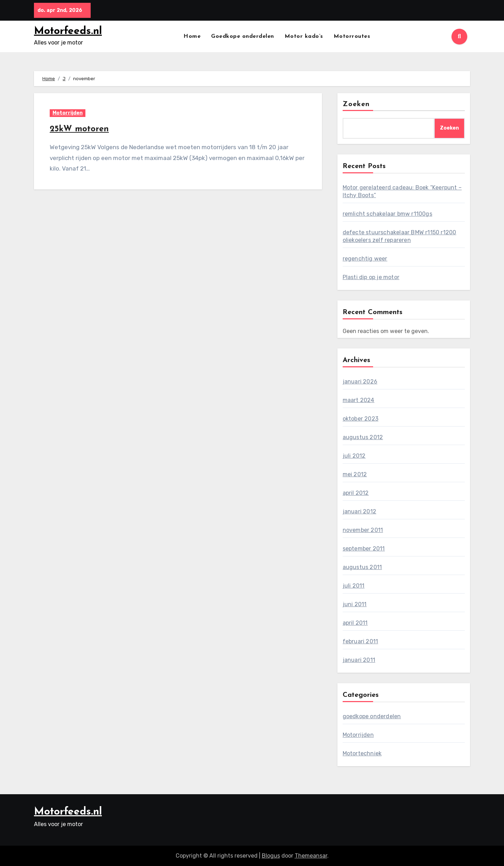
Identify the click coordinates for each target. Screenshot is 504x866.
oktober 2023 (360, 419)
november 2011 (363, 530)
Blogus (271, 856)
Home (192, 36)
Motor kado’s (304, 36)
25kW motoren (79, 129)
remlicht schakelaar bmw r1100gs (387, 214)
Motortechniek (362, 753)
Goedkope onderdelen (243, 36)
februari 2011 (360, 641)
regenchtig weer (365, 259)
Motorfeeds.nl (68, 31)
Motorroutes (352, 36)
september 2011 (364, 549)
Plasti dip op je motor (371, 277)
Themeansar (311, 856)
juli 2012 (354, 456)
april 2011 (355, 623)
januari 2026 (360, 382)
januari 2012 (359, 511)
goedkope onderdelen (372, 716)
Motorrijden (68, 113)
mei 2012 (355, 474)
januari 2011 (359, 660)
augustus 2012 (363, 437)
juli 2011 (354, 586)
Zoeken (356, 104)
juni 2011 (355, 604)
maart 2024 (359, 400)
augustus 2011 (362, 567)
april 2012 (356, 493)
